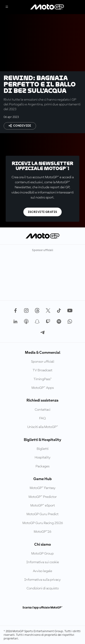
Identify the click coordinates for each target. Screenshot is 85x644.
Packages (42, 466)
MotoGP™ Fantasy (43, 488)
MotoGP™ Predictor (43, 497)
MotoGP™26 (42, 532)
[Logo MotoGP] (47, 7)
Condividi (20, 126)
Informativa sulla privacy (42, 580)
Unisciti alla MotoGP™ (43, 427)
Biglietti (43, 449)
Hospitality (43, 458)
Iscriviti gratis (43, 212)
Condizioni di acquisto (43, 588)
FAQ (42, 418)
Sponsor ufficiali (43, 362)
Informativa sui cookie (43, 562)
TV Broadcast (42, 370)
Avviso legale (42, 571)
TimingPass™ (43, 379)
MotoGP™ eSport (43, 506)
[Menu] (7, 7)
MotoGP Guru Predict (42, 514)
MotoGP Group (42, 554)
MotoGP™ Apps (43, 388)
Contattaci (42, 410)
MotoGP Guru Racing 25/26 (43, 523)
